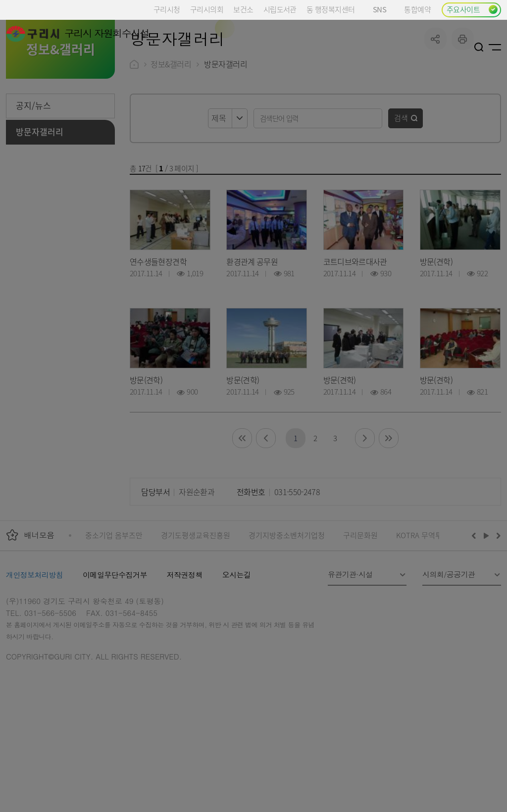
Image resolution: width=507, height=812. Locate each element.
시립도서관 (280, 9)
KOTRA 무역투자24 (427, 610)
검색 (401, 192)
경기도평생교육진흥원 (196, 610)
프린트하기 (463, 114)
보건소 (243, 9)
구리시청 (167, 9)
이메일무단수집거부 (115, 649)
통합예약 (417, 9)
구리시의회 (207, 9)
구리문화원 (360, 610)
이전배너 (476, 610)
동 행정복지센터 (330, 9)
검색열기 (479, 47)
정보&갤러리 (171, 139)
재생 (486, 610)
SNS (383, 9)
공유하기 (435, 114)
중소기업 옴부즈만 (114, 610)
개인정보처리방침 (34, 649)
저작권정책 (185, 649)
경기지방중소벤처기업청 (287, 610)
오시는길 (237, 649)
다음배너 (497, 610)
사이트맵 (495, 47)
